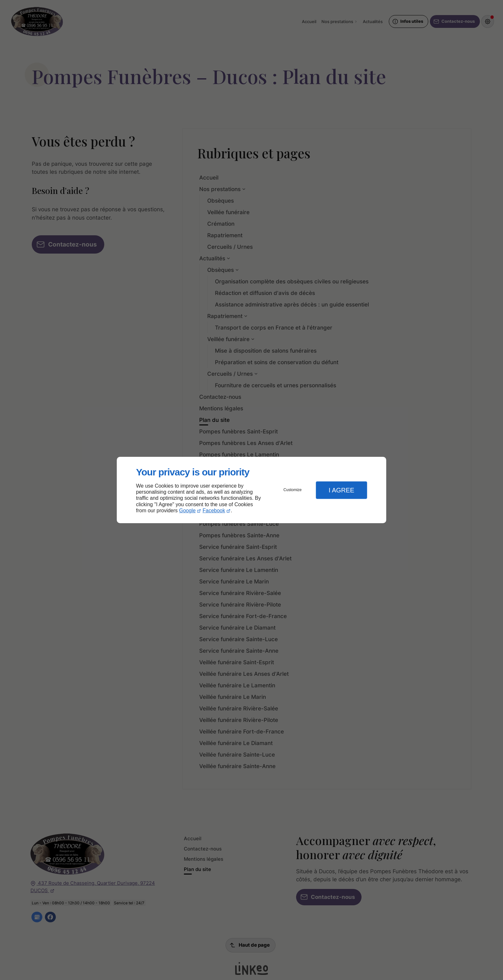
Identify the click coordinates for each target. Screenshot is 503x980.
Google (187, 511)
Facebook (214, 511)
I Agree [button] (341, 490)
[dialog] (251, 490)
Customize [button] (293, 490)
